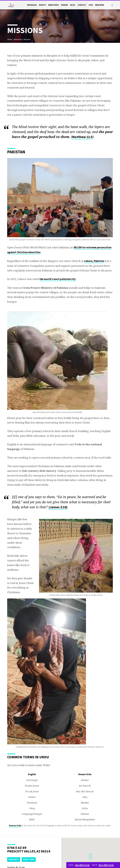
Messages (32, 5)
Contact (82, 5)
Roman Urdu (15, 826)
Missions (27, 39)
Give (91, 5)
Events (42, 5)
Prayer (64, 5)
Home (10, 39)
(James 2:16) (58, 507)
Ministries (53, 5)
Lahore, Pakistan (94, 261)
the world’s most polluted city (58, 279)
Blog (73, 5)
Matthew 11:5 (82, 137)
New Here (100, 5)
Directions (29, 859)
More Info (14, 859)
